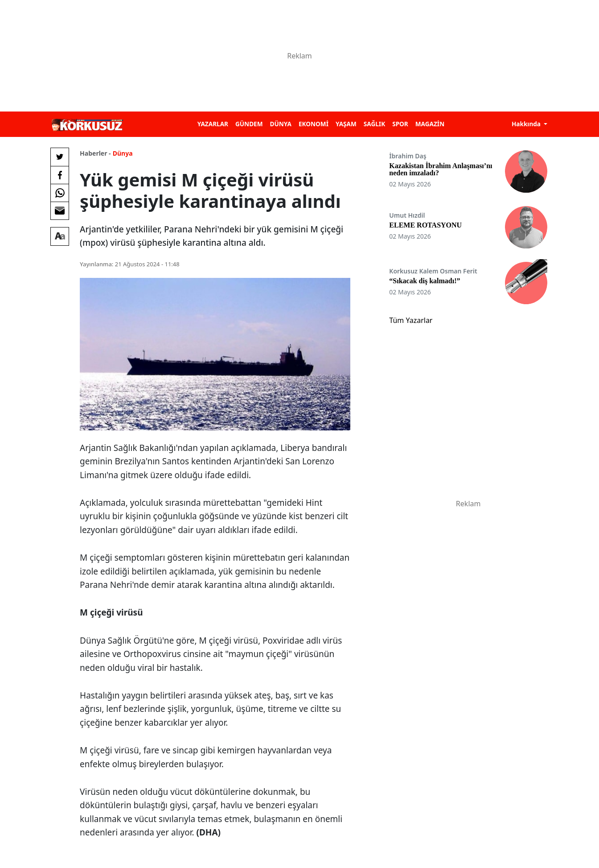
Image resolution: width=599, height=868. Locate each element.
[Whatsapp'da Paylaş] (60, 193)
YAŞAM (346, 124)
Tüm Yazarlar (411, 320)
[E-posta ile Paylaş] (60, 211)
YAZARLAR (213, 124)
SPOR (400, 124)
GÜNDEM (249, 124)
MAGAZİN (430, 124)
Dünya (123, 153)
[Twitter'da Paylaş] (60, 157)
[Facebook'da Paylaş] (60, 175)
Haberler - (95, 153)
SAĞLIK (374, 124)
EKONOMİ (314, 124)
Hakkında (527, 124)
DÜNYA (281, 124)
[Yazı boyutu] (60, 236)
